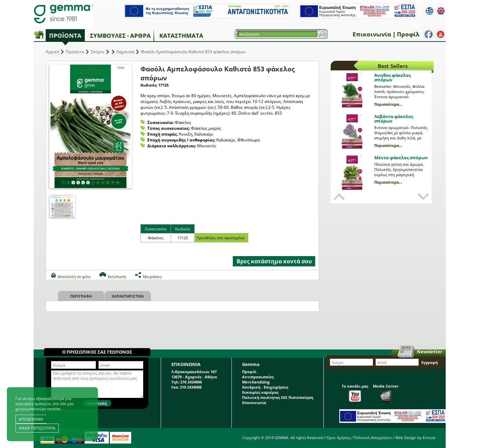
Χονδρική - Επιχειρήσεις (265, 387)
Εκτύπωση (117, 277)
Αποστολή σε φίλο (74, 277)
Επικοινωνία (372, 34)
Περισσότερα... (388, 104)
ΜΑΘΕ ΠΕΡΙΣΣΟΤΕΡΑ (37, 428)
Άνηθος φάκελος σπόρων (392, 77)
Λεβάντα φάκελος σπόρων (394, 119)
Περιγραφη (81, 296)
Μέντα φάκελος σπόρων (401, 158)
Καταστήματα (181, 36)
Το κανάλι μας (355, 393)
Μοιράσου (152, 277)
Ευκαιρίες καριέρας (260, 392)
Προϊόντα (65, 36)
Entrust (429, 438)
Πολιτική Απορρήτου (373, 438)
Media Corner (386, 393)
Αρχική (52, 52)
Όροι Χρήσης (338, 438)
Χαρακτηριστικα (128, 296)
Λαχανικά (125, 52)
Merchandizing (256, 382)
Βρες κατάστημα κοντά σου (274, 261)
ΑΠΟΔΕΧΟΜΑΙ (31, 419)
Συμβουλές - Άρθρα (120, 36)
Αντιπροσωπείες (258, 377)
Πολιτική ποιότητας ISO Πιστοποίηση (278, 397)
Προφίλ (408, 34)
